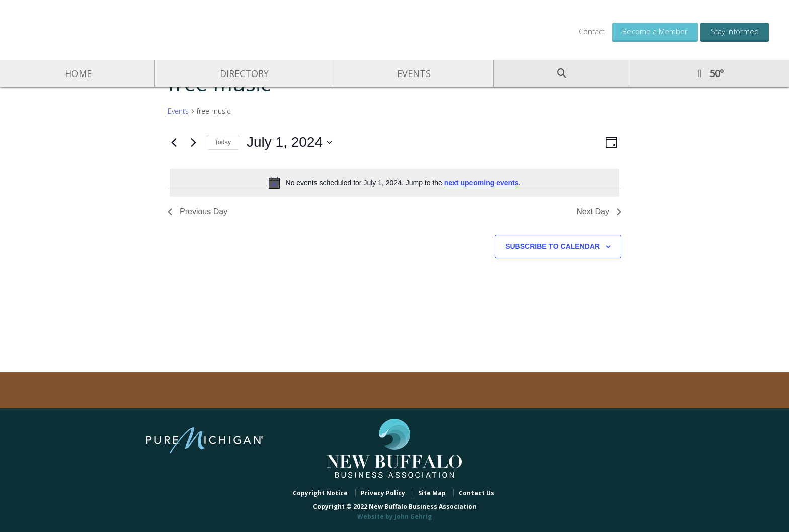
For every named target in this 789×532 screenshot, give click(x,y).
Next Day (599, 212)
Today (223, 142)
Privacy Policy (383, 493)
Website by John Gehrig (395, 517)
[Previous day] (174, 142)
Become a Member (655, 31)
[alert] (395, 183)
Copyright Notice (320, 493)
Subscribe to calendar (553, 246)
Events (178, 111)
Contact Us (477, 493)
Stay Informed (735, 31)
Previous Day (198, 212)
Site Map (432, 493)
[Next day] (193, 142)
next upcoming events (482, 183)
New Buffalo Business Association (96, 29)
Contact (592, 31)
